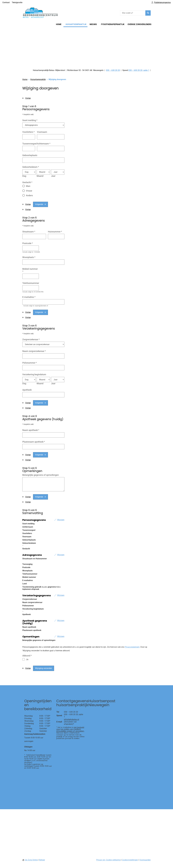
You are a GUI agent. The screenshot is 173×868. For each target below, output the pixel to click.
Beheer (42, 860)
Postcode (28, 243)
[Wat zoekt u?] (133, 13)
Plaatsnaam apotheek (34, 442)
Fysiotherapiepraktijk (113, 24)
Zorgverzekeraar (31, 339)
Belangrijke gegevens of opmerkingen (41, 475)
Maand (40, 176)
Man (28, 186)
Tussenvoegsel (30, 144)
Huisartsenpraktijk (76, 24)
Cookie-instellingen (130, 860)
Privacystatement (132, 647)
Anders (29, 195)
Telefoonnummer (31, 283)
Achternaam (44, 144)
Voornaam (42, 132)
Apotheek (27, 390)
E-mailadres (29, 297)
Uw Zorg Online (31, 860)
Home (59, 24)
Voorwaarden (145, 860)
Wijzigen (61, 520)
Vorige (28, 98)
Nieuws (93, 24)
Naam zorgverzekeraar (34, 351)
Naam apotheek (31, 430)
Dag (24, 176)
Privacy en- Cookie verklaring (108, 860)
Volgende (39, 204)
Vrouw (29, 191)
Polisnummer (30, 363)
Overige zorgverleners (139, 24)
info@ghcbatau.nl (71, 719)
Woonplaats (29, 257)
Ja (27, 659)
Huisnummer (55, 232)
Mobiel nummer (30, 270)
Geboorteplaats (30, 155)
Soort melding (30, 120)
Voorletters (28, 132)
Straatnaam (29, 232)
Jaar (53, 176)
